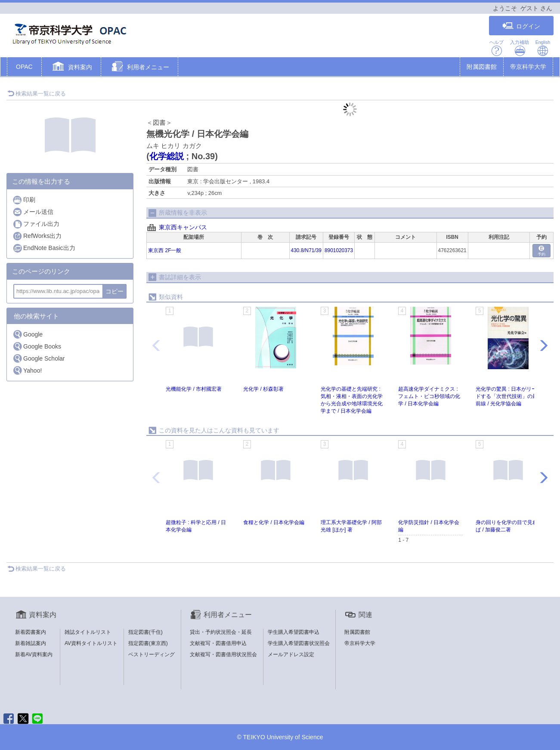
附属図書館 (482, 67)
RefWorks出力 (37, 236)
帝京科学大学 (528, 67)
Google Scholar (39, 358)
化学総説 (167, 156)
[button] (71, 68)
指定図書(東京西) (148, 643)
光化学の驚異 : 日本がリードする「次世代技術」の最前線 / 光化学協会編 (507, 396)
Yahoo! (27, 370)
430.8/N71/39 (306, 250)
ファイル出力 (36, 224)
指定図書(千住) (145, 632)
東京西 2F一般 (165, 250)
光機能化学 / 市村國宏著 (194, 389)
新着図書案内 (31, 632)
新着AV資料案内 (34, 654)
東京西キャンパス (183, 227)
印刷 (24, 200)
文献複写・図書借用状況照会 (223, 654)
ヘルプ (497, 48)
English (543, 48)
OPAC (24, 67)
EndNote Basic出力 (44, 248)
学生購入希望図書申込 (294, 632)
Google (28, 334)
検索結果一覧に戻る (37, 94)
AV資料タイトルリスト (91, 643)
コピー (114, 291)
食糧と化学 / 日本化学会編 (274, 522)
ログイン (521, 26)
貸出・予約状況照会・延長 (221, 632)
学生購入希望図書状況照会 (299, 643)
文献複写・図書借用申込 (218, 643)
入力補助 (520, 48)
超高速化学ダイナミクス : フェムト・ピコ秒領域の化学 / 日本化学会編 (429, 396)
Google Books (37, 346)
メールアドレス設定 (291, 654)
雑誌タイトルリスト (88, 632)
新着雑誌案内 (31, 643)
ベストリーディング (152, 654)
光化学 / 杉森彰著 (263, 389)
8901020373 (339, 250)
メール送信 (33, 212)
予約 (541, 251)
